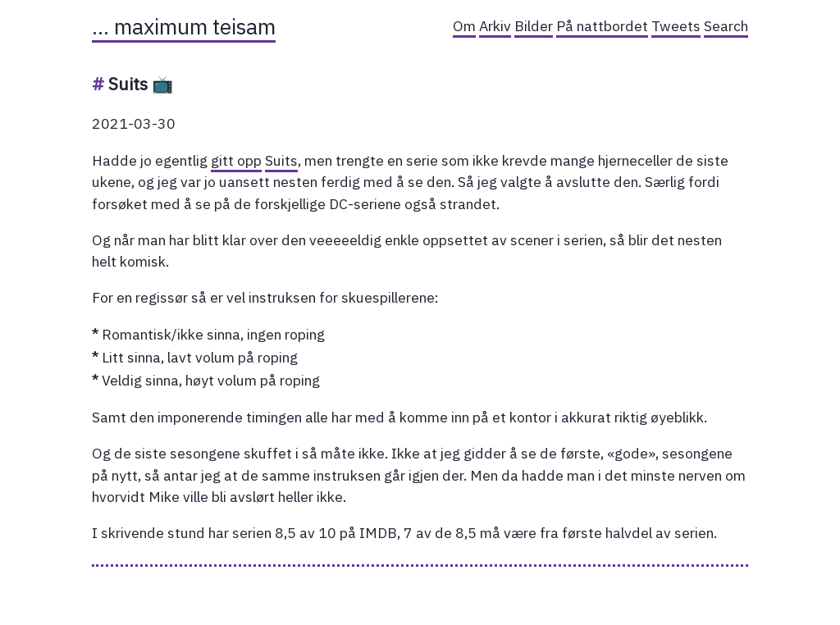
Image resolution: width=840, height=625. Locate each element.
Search (726, 26)
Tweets (676, 26)
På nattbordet (602, 26)
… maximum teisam (184, 26)
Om (464, 26)
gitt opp (236, 160)
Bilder (534, 26)
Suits (281, 160)
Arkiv (495, 26)
